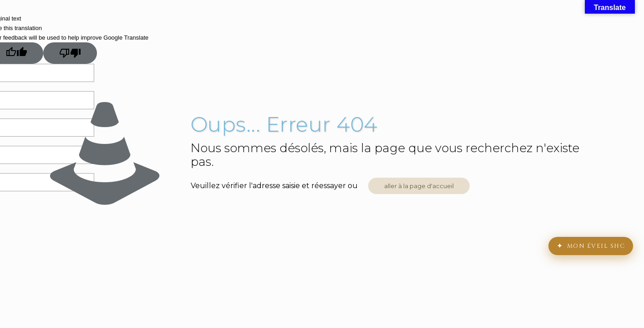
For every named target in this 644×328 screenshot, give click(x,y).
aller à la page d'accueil (419, 186)
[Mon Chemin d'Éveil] (591, 246)
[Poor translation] (70, 53)
